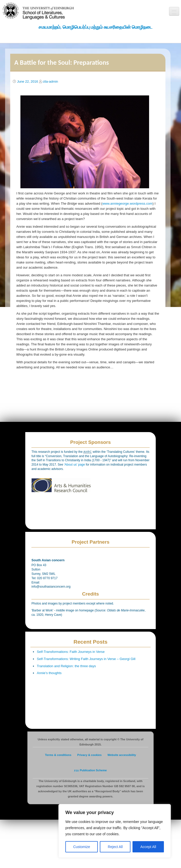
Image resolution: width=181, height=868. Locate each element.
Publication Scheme (91, 770)
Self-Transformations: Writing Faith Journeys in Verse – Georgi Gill (86, 659)
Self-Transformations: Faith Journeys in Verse (71, 652)
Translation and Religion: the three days (66, 666)
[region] (115, 831)
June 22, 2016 (28, 81)
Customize (82, 847)
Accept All (148, 847)
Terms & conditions (58, 755)
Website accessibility (122, 755)
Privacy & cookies (89, 755)
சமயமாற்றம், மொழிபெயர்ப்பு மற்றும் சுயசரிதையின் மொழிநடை (96, 27)
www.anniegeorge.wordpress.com (128, 204)
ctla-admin (50, 81)
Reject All (115, 847)
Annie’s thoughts (49, 673)
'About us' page (75, 465)
